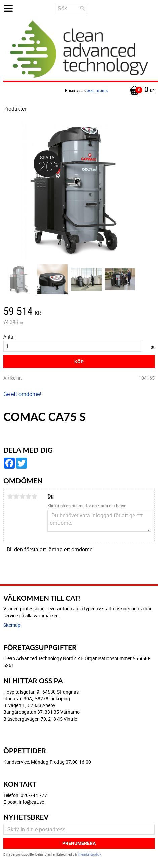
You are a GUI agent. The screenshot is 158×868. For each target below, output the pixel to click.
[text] (79, 312)
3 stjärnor (22, 496)
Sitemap (12, 625)
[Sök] (82, 8)
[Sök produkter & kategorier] (71, 9)
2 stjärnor (16, 496)
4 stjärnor (28, 496)
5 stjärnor (34, 496)
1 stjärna (10, 496)
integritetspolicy (89, 854)
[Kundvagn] (79, 90)
